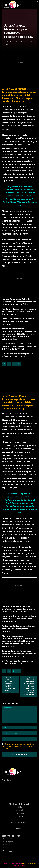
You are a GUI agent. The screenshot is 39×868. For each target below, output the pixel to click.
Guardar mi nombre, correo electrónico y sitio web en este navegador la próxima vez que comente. (19, 746)
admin (10, 41)
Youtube (9, 851)
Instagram (9, 842)
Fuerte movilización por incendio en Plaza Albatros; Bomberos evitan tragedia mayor (19, 312)
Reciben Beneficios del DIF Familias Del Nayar (10, 686)
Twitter (8, 848)
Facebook (9, 839)
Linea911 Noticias (29, 864)
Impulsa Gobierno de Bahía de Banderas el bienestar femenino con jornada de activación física (19, 302)
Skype (8, 845)
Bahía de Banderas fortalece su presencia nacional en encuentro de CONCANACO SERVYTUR (19, 346)
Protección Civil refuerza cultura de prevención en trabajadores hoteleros (19, 321)
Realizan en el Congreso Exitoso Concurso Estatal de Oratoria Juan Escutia (29, 688)
